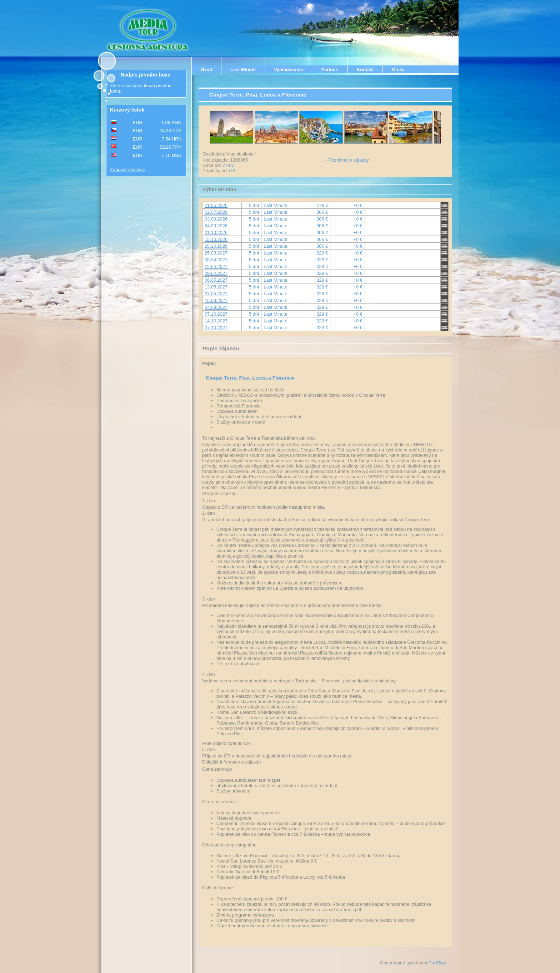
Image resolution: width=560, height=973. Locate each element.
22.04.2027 (216, 266)
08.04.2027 (216, 260)
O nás (398, 70)
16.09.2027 (216, 300)
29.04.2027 (216, 273)
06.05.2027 (216, 280)
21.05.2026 (216, 205)
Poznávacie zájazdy (349, 160)
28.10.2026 (216, 246)
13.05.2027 (216, 287)
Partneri (330, 70)
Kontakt (365, 70)
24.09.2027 (216, 307)
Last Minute (243, 70)
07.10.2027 (216, 314)
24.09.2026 (216, 226)
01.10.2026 (216, 233)
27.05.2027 (216, 294)
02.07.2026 (216, 212)
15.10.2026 (216, 239)
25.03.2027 (216, 253)
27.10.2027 (216, 328)
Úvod (206, 70)
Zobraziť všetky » (127, 170)
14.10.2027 (216, 321)
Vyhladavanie (288, 70)
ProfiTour (438, 963)
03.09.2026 (216, 219)
